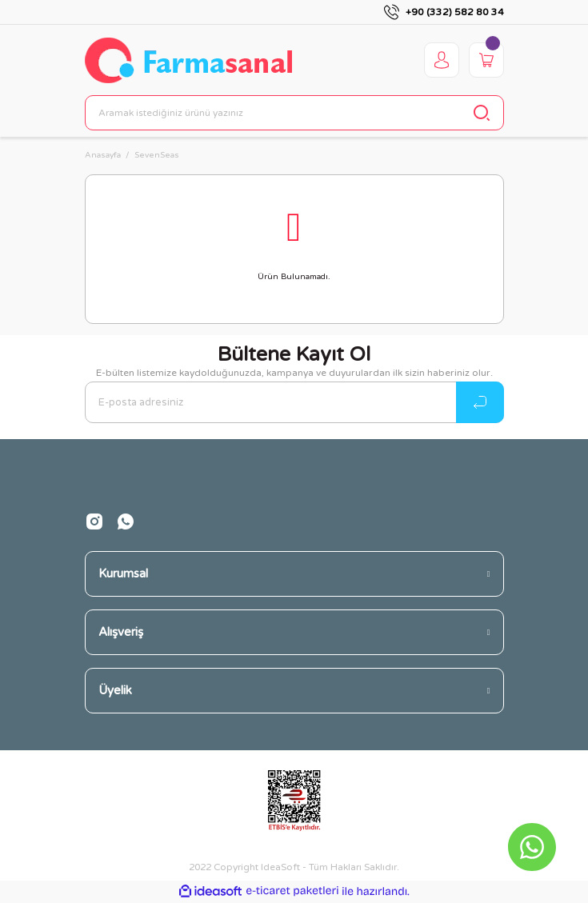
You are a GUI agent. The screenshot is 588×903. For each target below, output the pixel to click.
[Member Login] (442, 60)
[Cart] (486, 60)
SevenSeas (157, 155)
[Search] (294, 113)
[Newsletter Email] (294, 402)
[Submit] (480, 402)
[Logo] (188, 60)
